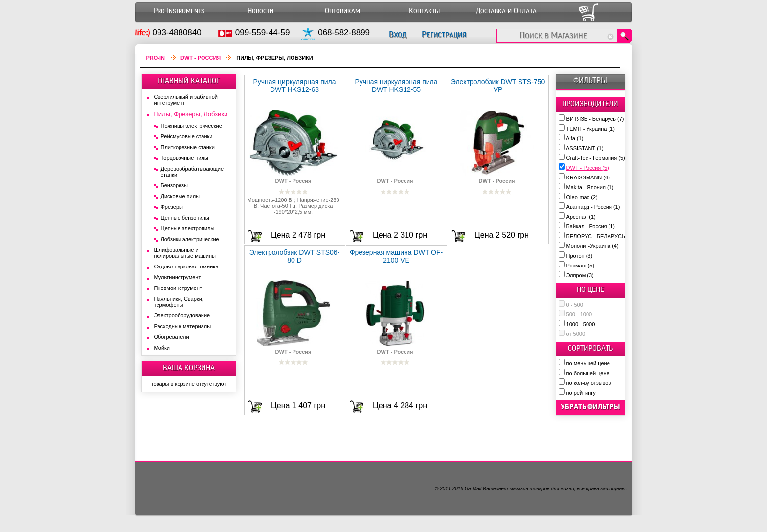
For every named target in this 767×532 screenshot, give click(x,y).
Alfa (575, 138)
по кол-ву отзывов (589, 383)
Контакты (424, 11)
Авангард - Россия (593, 207)
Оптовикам (342, 11)
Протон (580, 256)
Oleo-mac (582, 197)
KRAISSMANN (588, 177)
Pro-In (156, 58)
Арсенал (581, 217)
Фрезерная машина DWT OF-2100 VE (396, 256)
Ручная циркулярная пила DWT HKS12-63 (294, 86)
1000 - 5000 (581, 324)
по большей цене (588, 373)
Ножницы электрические (192, 126)
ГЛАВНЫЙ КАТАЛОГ (189, 81)
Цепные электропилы (188, 228)
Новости (260, 11)
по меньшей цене (588, 363)
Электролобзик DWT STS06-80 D (295, 256)
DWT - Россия (588, 168)
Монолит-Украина (593, 246)
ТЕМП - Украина (591, 129)
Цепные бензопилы (185, 218)
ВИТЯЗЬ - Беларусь (595, 119)
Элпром (580, 275)
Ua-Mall (473, 489)
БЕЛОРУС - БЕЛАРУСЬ (600, 236)
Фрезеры (172, 207)
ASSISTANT (585, 148)
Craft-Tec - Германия (596, 158)
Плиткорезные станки (188, 147)
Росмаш (581, 266)
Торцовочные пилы (185, 158)
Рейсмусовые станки (187, 136)
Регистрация (444, 34)
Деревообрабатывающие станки (192, 172)
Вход (398, 34)
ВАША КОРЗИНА (189, 368)
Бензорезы (174, 185)
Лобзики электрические (190, 239)
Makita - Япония (590, 187)
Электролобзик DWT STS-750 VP (498, 86)
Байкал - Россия (591, 226)
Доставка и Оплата (506, 11)
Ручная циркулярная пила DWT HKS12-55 (396, 86)
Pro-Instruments (179, 11)
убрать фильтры (590, 407)
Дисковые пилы (180, 196)
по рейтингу (581, 393)
